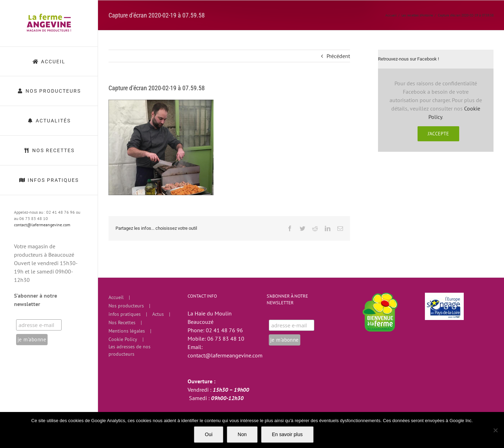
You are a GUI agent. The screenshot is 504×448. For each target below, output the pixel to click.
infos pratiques (125, 314)
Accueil (116, 297)
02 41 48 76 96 (224, 330)
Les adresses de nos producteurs (129, 350)
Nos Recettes (122, 322)
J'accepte (438, 134)
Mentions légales (127, 331)
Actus (158, 314)
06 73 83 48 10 (226, 339)
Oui (209, 434)
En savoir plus (287, 434)
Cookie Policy (123, 339)
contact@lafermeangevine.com (42, 225)
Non (242, 434)
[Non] (495, 430)
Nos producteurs (126, 306)
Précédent (338, 56)
